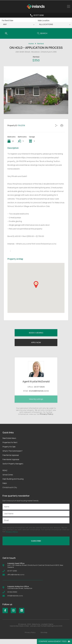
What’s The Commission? (12, 456)
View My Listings (36, 404)
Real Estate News (9, 443)
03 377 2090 (39, 15)
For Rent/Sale (8, 20)
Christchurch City (10, 492)
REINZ (5, 475)
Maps (5, 488)
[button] (36, 290)
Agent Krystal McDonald (36, 387)
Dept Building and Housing (13, 484)
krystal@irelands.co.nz (39, 396)
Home (31, 44)
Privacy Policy (47, 419)
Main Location (44, 20)
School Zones (8, 480)
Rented (40, 44)
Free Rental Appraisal (11, 460)
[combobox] (18, 25)
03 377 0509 (39, 392)
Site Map (44, 637)
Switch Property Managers (13, 469)
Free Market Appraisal (11, 464)
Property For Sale (9, 452)
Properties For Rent (10, 447)
